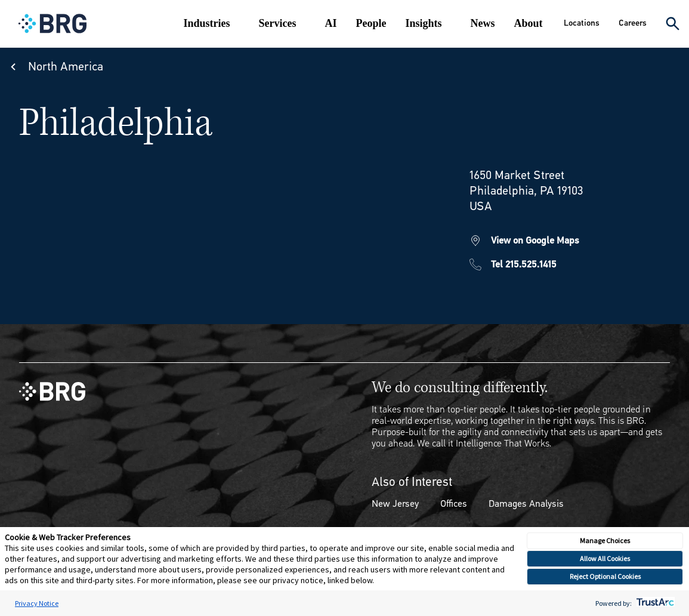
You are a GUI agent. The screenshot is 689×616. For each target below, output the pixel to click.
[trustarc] (654, 603)
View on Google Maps (535, 240)
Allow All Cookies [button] (605, 558)
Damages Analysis (526, 503)
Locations (582, 23)
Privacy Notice (37, 603)
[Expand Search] (673, 24)
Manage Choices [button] (605, 540)
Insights (424, 23)
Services (278, 23)
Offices (454, 503)
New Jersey (395, 503)
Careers (633, 23)
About (529, 23)
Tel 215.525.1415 (524, 264)
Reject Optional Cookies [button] (605, 576)
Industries (207, 23)
